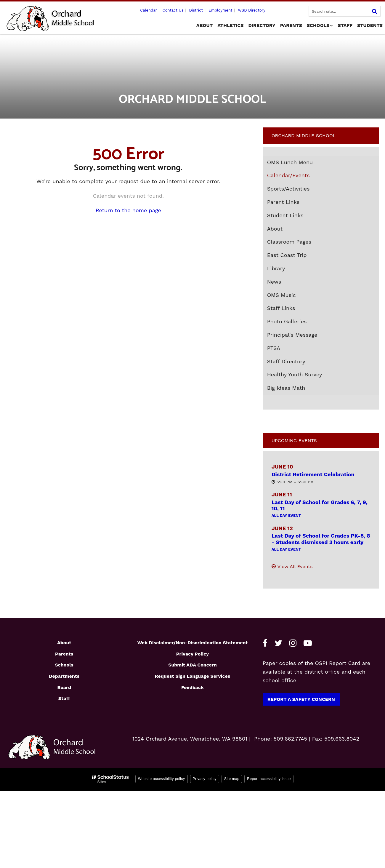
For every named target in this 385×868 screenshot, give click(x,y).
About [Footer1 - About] (64, 643)
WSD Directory (251, 10)
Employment (220, 10)
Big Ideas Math (286, 388)
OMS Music (292, 296)
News (274, 282)
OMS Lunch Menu (301, 164)
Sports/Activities (288, 189)
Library (276, 268)
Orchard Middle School (304, 136)
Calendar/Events (288, 175)
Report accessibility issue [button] (269, 779)
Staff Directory (286, 361)
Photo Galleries (287, 321)
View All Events (295, 566)
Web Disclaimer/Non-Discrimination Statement (193, 643)
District (196, 10)
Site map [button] (232, 779)
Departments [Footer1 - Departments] (64, 676)
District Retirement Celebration (313, 474)
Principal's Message (292, 335)
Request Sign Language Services (193, 676)
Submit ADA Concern (192, 665)
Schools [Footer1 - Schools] (64, 665)
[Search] (374, 11)
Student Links (285, 215)
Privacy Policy (192, 654)
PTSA (274, 348)
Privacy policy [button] (205, 779)
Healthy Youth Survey (295, 374)
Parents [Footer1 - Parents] (64, 654)
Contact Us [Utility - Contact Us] (173, 10)
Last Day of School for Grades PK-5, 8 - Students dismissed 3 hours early (321, 539)
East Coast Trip (298, 256)
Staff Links (281, 308)
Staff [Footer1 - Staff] (64, 698)
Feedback (192, 687)
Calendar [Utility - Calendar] (149, 10)
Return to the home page (128, 210)
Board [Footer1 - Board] (64, 687)
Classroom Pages (289, 242)
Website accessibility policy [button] (162, 779)
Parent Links (283, 202)
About (275, 229)
